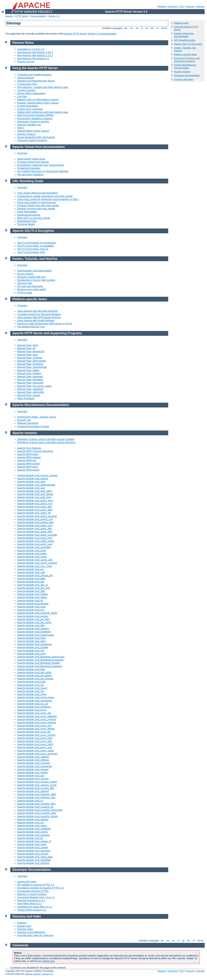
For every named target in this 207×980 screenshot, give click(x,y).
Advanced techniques (29, 215)
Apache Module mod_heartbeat (34, 632)
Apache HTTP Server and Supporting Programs (187, 60)
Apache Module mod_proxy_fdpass (36, 729)
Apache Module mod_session (33, 779)
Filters (20, 128)
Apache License (26, 62)
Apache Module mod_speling (33, 819)
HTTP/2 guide (25, 293)
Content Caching (26, 90)
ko (152, 28)
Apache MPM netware (29, 457)
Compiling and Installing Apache (34, 75)
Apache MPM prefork (28, 464)
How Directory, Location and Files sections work (43, 87)
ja (147, 28)
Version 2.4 (54, 16)
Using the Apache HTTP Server (35, 68)
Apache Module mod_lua (30, 685)
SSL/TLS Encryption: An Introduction (37, 243)
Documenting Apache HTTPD (33, 891)
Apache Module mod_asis (31, 488)
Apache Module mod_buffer (32, 554)
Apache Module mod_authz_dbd (34, 529)
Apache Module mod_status (32, 826)
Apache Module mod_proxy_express (37, 722)
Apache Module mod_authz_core (35, 525)
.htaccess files (25, 283)
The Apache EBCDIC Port (31, 327)
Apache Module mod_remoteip (34, 763)
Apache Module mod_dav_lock (34, 588)
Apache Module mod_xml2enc (33, 863)
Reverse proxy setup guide (31, 289)
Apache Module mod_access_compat (37, 475)
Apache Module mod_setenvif (33, 791)
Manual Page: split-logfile (31, 392)
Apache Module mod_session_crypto (37, 785)
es (137, 28)
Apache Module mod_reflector (33, 760)
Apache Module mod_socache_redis (37, 813)
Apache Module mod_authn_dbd (34, 507)
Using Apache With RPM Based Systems (39, 317)
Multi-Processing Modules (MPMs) (35, 115)
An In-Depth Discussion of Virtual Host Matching (43, 171)
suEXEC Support (26, 134)
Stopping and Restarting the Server (36, 81)
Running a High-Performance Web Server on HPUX (45, 324)
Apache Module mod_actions (33, 478)
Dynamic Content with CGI (31, 277)
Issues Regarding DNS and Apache (36, 137)
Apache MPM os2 (27, 460)
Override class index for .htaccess (35, 935)
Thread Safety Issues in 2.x (32, 910)
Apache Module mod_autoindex (34, 547)
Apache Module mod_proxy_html (35, 738)
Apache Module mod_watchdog (34, 860)
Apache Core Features (29, 448)
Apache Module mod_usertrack (34, 851)
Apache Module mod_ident (31, 641)
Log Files (22, 96)
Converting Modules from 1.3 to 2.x (36, 897)
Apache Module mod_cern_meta (34, 566)
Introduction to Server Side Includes (36, 280)
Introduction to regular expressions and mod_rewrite (45, 196)
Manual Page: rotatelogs (30, 389)
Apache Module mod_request (33, 769)
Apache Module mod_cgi (30, 569)
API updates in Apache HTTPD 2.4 (36, 885)
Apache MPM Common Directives (35, 451)
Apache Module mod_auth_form (34, 497)
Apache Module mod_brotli (31, 551)
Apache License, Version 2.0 (39, 974)
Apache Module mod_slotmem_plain (37, 794)
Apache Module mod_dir (30, 601)
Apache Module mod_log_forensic (35, 679)
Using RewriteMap (27, 212)
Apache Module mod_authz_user (35, 544)
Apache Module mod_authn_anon (35, 500)
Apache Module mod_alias (31, 482)
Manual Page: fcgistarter (30, 364)
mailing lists (48, 961)
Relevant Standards (28, 423)
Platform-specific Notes (186, 54)
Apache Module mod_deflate (32, 594)
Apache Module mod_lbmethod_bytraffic (39, 663)
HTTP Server (22, 16)
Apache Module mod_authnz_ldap (35, 522)
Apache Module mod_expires (33, 616)
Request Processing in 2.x (31, 900)
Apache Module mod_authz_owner (36, 541)
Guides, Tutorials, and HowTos (35, 259)
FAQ (182, 6)
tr (157, 28)
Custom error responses (30, 109)
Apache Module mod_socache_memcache (40, 810)
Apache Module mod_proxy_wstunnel (37, 754)
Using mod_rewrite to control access (37, 202)
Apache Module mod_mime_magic (36, 697)
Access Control (25, 274)
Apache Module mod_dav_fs (32, 585)
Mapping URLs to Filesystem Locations (38, 100)
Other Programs (26, 398)
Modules (162, 6)
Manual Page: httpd (28, 345)
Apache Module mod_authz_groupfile (37, 535)
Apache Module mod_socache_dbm (36, 804)
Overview (22, 153)
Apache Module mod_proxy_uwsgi (36, 751)
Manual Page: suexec (29, 395)
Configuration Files (27, 84)
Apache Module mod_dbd (31, 591)
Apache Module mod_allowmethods (36, 485)
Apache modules (182, 72)
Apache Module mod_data (31, 579)
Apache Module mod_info (31, 651)
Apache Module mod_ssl (30, 823)
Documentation (38, 16)
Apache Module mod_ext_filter (33, 619)
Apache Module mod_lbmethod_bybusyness (41, 657)
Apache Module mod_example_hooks (37, 613)
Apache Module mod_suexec (33, 832)
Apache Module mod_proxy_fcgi (34, 726)
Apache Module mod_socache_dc (35, 807)
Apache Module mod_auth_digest (35, 494)
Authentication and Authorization (34, 271)
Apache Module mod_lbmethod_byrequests (40, 660)
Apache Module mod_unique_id (34, 841)
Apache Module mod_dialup (32, 597)
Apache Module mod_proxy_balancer (37, 716)
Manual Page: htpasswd (30, 377)
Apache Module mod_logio (31, 682)
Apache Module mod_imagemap (34, 644)
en (131, 28)
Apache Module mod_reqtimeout (34, 766)
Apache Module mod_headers (33, 629)
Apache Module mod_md (31, 691)
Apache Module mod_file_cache (34, 622)
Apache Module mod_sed (31, 776)
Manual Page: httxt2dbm (30, 380)
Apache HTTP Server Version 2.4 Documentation (90, 34)
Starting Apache (26, 78)
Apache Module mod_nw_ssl (33, 704)
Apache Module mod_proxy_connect (37, 719)
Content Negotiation (28, 106)
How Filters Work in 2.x (30, 903)
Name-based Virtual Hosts (31, 159)
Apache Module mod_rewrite (32, 772)
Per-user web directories (30, 286)
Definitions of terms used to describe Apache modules (46, 439)
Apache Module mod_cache (32, 557)
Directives (173, 6)
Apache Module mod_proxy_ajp (34, 713)
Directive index (25, 929)
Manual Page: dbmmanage (32, 361)
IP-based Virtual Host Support (33, 162)
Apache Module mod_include (33, 647)
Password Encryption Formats (33, 426)
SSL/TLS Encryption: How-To (33, 249)
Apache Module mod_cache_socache (37, 563)
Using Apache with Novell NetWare (36, 320)
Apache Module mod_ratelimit (33, 757)
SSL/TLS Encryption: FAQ (31, 252)
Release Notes (181, 23)
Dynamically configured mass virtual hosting (41, 165)
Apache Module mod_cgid (31, 572)
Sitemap (200, 6)
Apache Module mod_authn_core (35, 504)
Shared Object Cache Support (33, 131)
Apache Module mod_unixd (32, 844)
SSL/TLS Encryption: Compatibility (36, 246)
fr (142, 28)
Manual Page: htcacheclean (32, 367)
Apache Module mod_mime (32, 694)
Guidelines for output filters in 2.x (35, 907)
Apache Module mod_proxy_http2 (35, 744)
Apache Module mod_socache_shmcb (38, 816)
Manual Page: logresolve (30, 383)
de (126, 28)
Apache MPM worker (28, 470)
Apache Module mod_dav (31, 582)
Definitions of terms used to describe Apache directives (46, 442)
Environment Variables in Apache (35, 118)
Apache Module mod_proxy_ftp (34, 732)
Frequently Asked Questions (32, 140)
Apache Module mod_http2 (31, 638)
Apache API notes (27, 882)
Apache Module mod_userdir (33, 847)
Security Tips (24, 420)
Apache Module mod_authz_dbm (35, 532)
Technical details (26, 224)
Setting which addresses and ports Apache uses (43, 112)
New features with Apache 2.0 (33, 58)
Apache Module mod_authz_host (35, 538)
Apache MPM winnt (28, 467)
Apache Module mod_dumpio (33, 604)
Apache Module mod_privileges (34, 707)
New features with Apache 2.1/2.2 (35, 55)
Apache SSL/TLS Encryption (188, 44)
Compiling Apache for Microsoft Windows (39, 314)
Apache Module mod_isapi (31, 654)
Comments (21, 945)
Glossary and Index (184, 79)
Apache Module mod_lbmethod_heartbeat (40, 666)
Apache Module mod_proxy (32, 710)
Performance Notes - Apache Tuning (37, 417)
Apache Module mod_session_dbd (36, 788)
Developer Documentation (187, 75)
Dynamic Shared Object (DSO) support (38, 103)
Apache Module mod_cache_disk (35, 560)
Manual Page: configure (30, 358)
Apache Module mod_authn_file (34, 513)
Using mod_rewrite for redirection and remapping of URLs (48, 199)
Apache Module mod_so (30, 801)
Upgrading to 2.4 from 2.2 (31, 49)
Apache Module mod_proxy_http (34, 741)
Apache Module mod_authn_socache (37, 516)
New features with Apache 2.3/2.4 (35, 52)
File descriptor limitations (30, 175)
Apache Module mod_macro (32, 688)
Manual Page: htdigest (29, 373)
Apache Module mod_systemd (33, 835)
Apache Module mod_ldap (31, 669)
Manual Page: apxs (27, 355)
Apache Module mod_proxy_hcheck (36, 735)
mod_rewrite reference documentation (37, 193)
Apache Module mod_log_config (34, 672)
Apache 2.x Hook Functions (32, 894)
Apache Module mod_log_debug (34, 676)
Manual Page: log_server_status (34, 386)
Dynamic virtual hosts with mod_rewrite (38, 205)
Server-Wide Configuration (31, 93)
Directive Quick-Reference (31, 932)
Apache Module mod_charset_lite (35, 575)
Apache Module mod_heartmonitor (36, 635)
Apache (9, 16)
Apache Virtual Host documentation (184, 35)
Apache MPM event (28, 454)
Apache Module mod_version (33, 854)
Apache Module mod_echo (31, 607)
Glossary (190, 6)
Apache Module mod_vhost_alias (35, 857)
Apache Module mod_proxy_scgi (35, 747)
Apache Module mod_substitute (34, 829)
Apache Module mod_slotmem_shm (36, 797)
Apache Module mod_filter (31, 625)
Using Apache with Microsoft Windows (38, 311)
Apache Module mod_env (31, 610)
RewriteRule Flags (27, 221)
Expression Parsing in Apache (33, 122)
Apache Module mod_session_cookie (37, 782)
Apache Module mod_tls (30, 838)
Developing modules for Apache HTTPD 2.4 (41, 888)
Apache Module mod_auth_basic (35, 491)
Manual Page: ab (26, 348)
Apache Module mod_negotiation (35, 701)
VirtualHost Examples (29, 168)
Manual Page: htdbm (28, 370)
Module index (24, 926)
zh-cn (164, 28)
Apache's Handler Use (29, 125)
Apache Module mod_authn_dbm (35, 510)
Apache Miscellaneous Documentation (185, 66)
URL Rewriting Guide (185, 40)
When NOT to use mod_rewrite (34, 218)
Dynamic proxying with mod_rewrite (36, 209)
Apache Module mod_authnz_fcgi (35, 519)
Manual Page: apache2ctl (31, 351)
